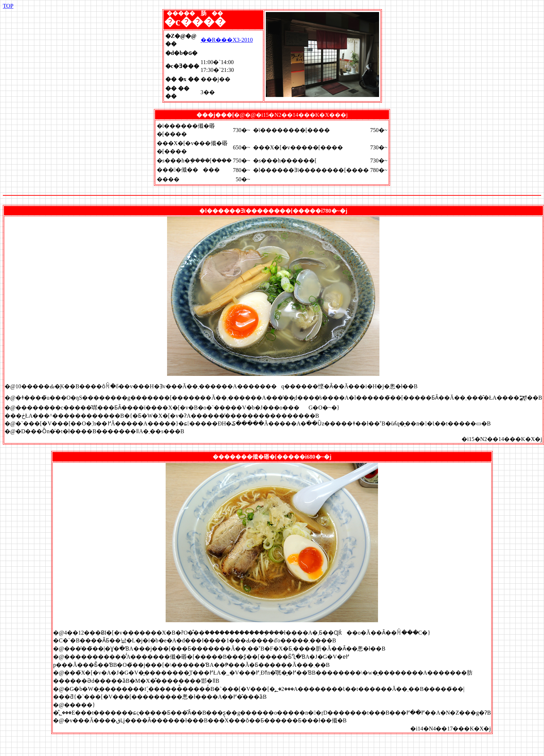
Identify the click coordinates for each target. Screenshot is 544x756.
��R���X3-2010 (227, 40)
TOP (8, 6)
